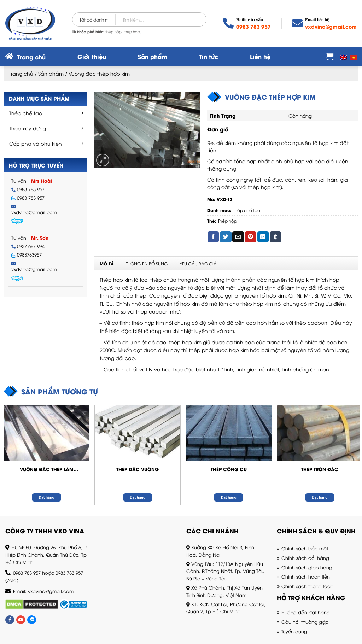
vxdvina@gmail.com (331, 26)
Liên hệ (260, 56)
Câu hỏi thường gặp (305, 622)
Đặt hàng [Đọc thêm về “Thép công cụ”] (229, 497)
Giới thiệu (92, 56)
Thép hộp (227, 221)
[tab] (107, 264)
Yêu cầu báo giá (198, 264)
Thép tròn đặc (320, 469)
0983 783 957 (253, 26)
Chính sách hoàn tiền (306, 576)
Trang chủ (21, 73)
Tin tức (209, 56)
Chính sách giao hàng (307, 567)
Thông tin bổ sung (147, 264)
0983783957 (29, 255)
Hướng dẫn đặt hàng (306, 612)
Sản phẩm (153, 56)
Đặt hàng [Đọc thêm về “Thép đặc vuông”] (138, 497)
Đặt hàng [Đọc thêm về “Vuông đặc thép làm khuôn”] (47, 497)
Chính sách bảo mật (305, 548)
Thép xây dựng (28, 128)
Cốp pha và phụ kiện (36, 143)
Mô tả (107, 264)
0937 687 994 (31, 246)
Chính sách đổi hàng (305, 558)
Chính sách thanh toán (307, 586)
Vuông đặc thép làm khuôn (47, 469)
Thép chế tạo (26, 113)
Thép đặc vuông (138, 469)
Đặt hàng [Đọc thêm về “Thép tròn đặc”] (320, 497)
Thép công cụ (229, 469)
